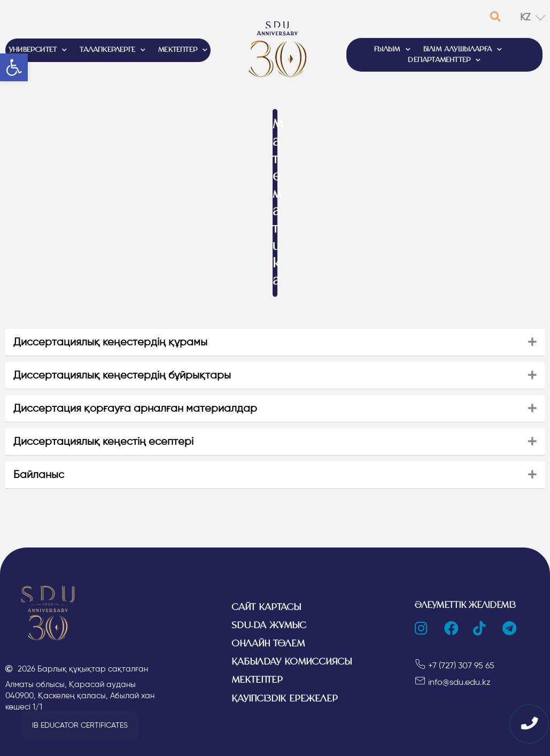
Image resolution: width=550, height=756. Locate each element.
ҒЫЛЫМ (392, 50)
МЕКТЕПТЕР (183, 50)
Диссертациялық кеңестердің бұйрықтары (122, 375)
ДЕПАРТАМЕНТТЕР (444, 60)
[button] (80, 726)
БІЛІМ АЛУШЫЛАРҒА (463, 50)
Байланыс (39, 475)
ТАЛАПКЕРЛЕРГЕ (113, 50)
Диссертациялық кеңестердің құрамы (110, 342)
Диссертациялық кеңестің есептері (103, 441)
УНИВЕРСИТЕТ (38, 50)
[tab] (275, 342)
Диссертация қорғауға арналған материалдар (135, 408)
